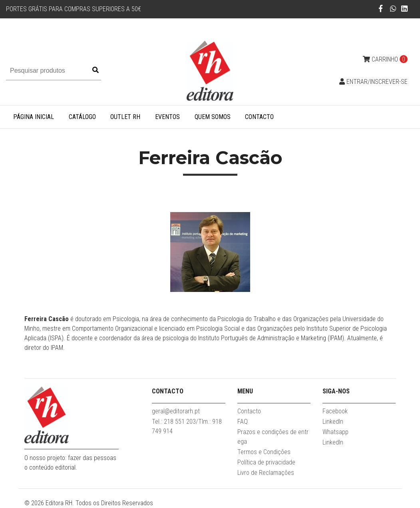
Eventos (167, 117)
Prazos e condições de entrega (273, 437)
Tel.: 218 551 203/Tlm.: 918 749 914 (187, 426)
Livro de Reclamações (266, 473)
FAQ (243, 422)
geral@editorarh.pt (176, 411)
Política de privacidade (266, 462)
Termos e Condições (264, 452)
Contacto (259, 117)
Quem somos (213, 117)
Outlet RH (125, 117)
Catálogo (82, 117)
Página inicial (34, 117)
